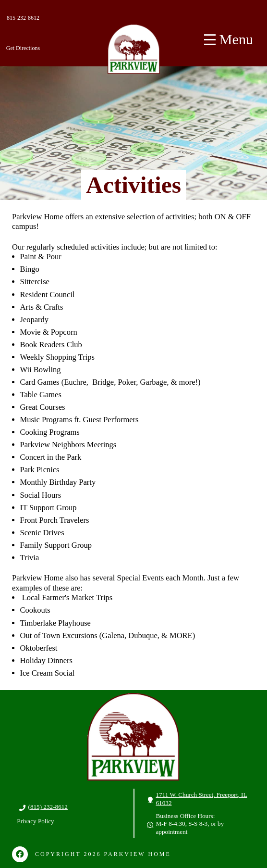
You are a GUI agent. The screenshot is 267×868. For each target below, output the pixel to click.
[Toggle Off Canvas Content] (229, 40)
